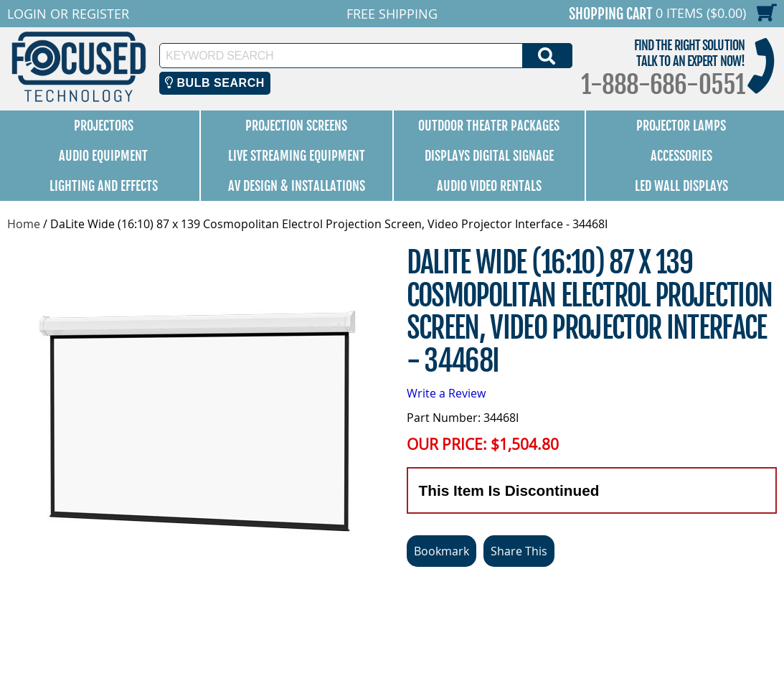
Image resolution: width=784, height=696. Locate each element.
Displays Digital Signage (489, 156)
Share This (519, 551)
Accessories (681, 156)
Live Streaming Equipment (297, 156)
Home (24, 224)
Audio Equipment (103, 156)
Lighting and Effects (104, 186)
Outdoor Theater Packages (489, 126)
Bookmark (441, 551)
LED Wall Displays (681, 186)
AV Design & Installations (297, 186)
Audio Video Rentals (489, 186)
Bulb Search (215, 83)
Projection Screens (296, 126)
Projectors (104, 126)
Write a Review (446, 393)
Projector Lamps (681, 126)
